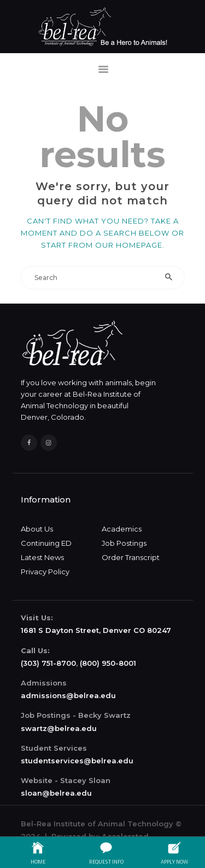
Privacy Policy (45, 572)
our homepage (129, 245)
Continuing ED (46, 543)
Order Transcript (131, 557)
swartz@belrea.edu (59, 728)
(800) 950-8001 (108, 663)
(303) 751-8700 (48, 663)
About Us (37, 529)
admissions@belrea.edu (68, 695)
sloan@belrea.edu (56, 793)
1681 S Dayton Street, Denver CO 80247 (96, 630)
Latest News (42, 557)
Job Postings (124, 543)
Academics (122, 529)
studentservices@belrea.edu (77, 761)
